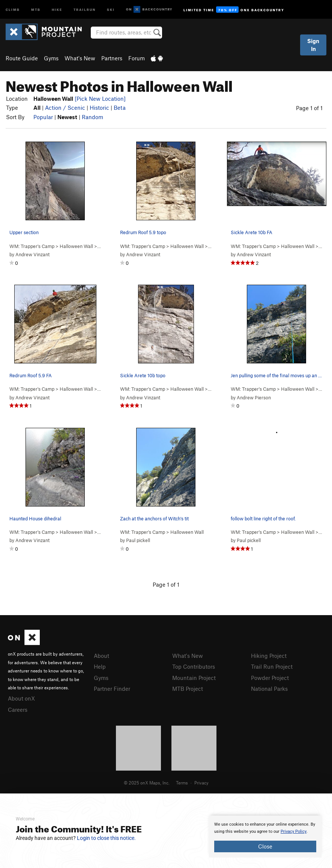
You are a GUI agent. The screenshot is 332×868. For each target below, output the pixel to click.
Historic (99, 108)
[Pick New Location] (100, 99)
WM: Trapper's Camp (32, 246)
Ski (111, 9)
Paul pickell (138, 540)
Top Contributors (194, 666)
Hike (57, 9)
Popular (43, 117)
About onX (21, 698)
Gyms (51, 58)
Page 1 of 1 (309, 108)
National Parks (269, 689)
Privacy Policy (294, 831)
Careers (18, 710)
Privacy (201, 783)
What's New (80, 58)
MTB (36, 9)
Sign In (313, 45)
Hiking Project (269, 656)
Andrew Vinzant (32, 254)
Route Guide (22, 58)
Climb (13, 9)
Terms (182, 783)
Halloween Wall (76, 246)
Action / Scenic (65, 108)
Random (92, 117)
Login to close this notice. (106, 838)
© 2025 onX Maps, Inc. (147, 783)
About (101, 656)
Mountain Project (194, 678)
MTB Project (188, 689)
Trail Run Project (272, 666)
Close (265, 846)
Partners (112, 58)
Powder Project (270, 678)
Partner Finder (112, 689)
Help (100, 666)
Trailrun (85, 9)
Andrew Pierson (254, 397)
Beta (120, 108)
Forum (137, 58)
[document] (265, 837)
